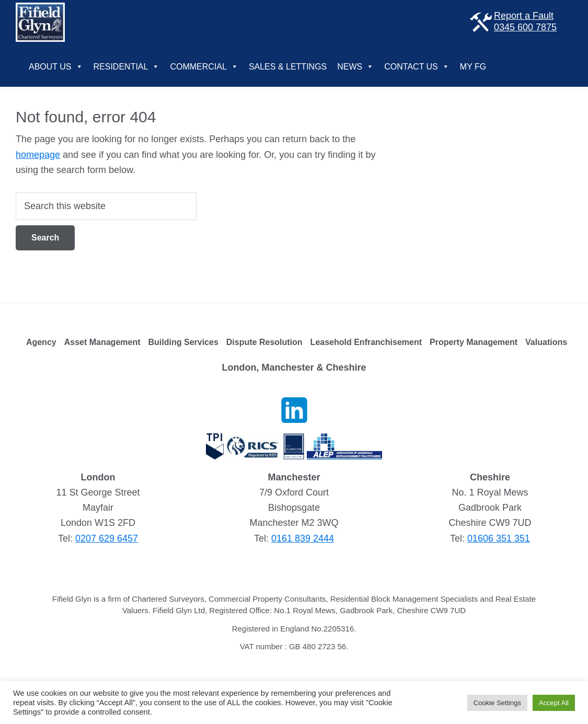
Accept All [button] (554, 703)
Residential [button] (127, 67)
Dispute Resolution (264, 342)
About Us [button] (56, 67)
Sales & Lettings (288, 67)
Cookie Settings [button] (497, 703)
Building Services (183, 342)
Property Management (474, 342)
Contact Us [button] (417, 67)
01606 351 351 (499, 538)
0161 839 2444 (303, 538)
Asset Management (102, 342)
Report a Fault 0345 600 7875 (512, 22)
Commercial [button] (204, 67)
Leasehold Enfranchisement (366, 342)
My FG (473, 67)
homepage (38, 155)
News (355, 67)
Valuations (546, 342)
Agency (41, 342)
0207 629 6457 (107, 538)
